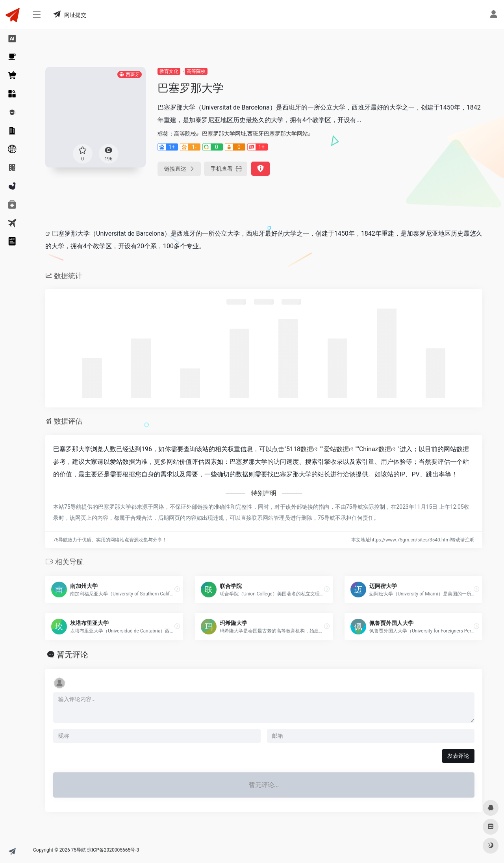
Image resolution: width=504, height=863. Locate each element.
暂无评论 (72, 655)
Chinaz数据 (375, 449)
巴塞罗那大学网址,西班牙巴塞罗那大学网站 (255, 134)
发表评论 (458, 756)
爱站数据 (336, 449)
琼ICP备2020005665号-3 (113, 850)
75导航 (79, 850)
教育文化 (169, 71)
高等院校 (196, 71)
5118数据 (300, 449)
